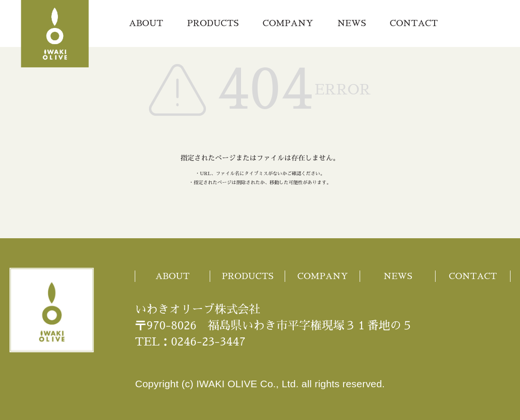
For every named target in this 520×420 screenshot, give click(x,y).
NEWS (352, 23)
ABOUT (146, 23)
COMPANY (288, 23)
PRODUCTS (213, 23)
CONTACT (414, 23)
